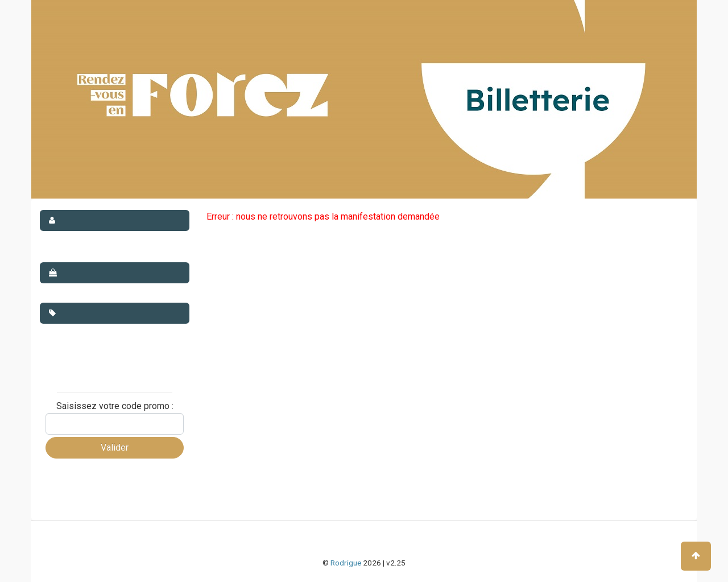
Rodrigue (346, 563)
